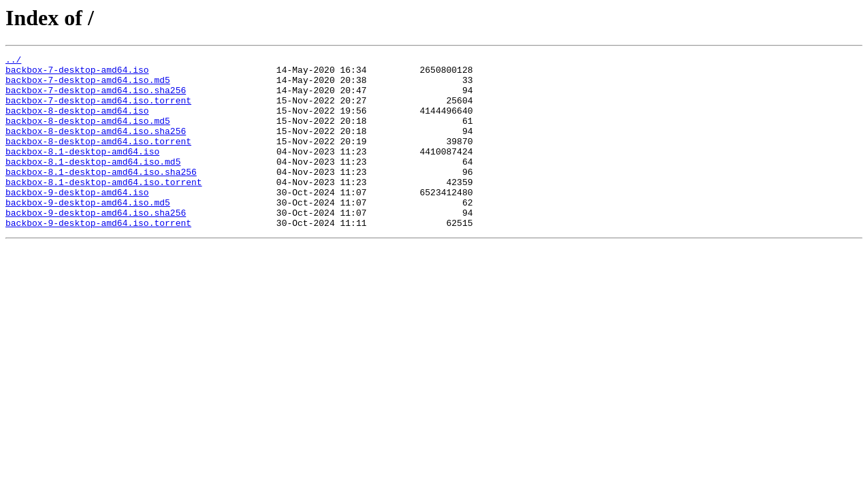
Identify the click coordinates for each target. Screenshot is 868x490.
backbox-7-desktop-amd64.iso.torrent (98, 110)
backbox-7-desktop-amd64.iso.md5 (88, 86)
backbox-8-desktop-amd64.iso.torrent (98, 159)
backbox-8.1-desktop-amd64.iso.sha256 (101, 196)
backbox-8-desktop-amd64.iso (77, 122)
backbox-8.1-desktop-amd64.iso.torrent (104, 208)
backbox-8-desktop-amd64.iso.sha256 (96, 147)
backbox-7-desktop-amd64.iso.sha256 (96, 98)
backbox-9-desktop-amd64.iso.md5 (88, 233)
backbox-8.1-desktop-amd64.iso (82, 171)
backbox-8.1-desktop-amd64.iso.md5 (93, 184)
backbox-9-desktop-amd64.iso (77, 220)
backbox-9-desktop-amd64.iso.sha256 (96, 245)
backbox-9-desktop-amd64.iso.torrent (98, 257)
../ (13, 61)
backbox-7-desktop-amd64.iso (77, 73)
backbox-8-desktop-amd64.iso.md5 (88, 135)
